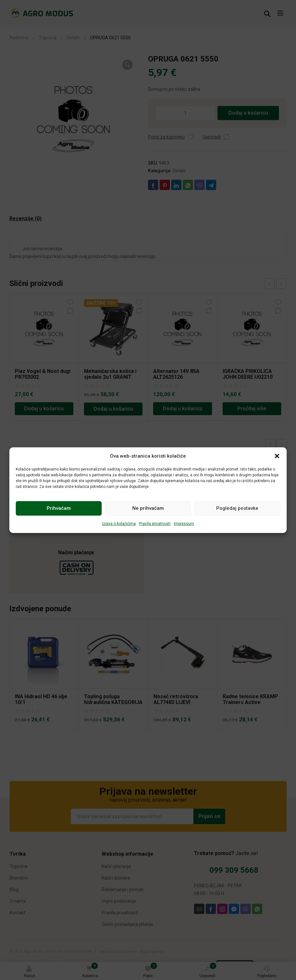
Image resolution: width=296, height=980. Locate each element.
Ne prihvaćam (148, 508)
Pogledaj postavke (237, 508)
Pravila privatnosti (155, 524)
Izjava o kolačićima (119, 524)
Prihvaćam (59, 508)
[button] (277, 456)
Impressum (184, 524)
